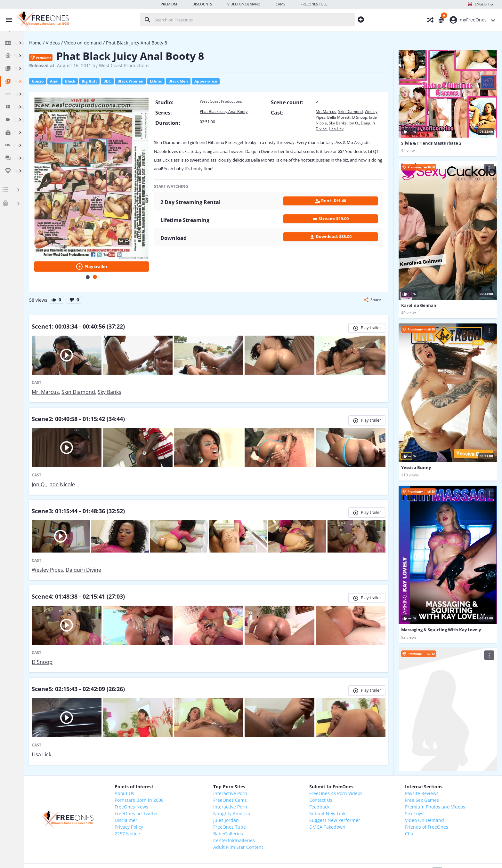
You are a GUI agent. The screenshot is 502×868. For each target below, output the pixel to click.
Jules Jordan (257, 770)
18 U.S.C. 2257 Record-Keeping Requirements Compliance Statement (271, 858)
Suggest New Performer (354, 770)
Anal (104, 81)
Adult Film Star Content (269, 796)
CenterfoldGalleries (265, 790)
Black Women (180, 81)
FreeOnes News (175, 756)
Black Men (228, 81)
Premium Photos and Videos (441, 756)
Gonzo (87, 81)
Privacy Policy (172, 776)
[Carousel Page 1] (129, 254)
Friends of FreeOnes (433, 776)
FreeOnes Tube (261, 776)
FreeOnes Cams (261, 749)
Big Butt (139, 81)
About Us (168, 743)
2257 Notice (170, 783)
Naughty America (263, 763)
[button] (372, 276)
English (481, 4)
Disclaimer (169, 770)
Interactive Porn (261, 743)
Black (120, 81)
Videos (102, 43)
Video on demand (133, 43)
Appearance (255, 81)
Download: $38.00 (338, 244)
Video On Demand (431, 770)
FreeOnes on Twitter (180, 763)
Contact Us (340, 749)
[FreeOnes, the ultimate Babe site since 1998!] (42, 20)
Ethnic (206, 81)
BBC (157, 81)
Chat (416, 783)
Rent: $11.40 (338, 208)
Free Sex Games (428, 749)
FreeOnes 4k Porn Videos (355, 743)
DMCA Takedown (346, 776)
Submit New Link (346, 763)
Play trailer (133, 243)
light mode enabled (396, 821)
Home (85, 43)
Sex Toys (421, 763)
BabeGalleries (259, 783)
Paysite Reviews (428, 743)
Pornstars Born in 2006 (182, 749)
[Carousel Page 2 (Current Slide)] (137, 254)
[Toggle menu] (7, 20)
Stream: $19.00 (338, 226)
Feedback (338, 756)
